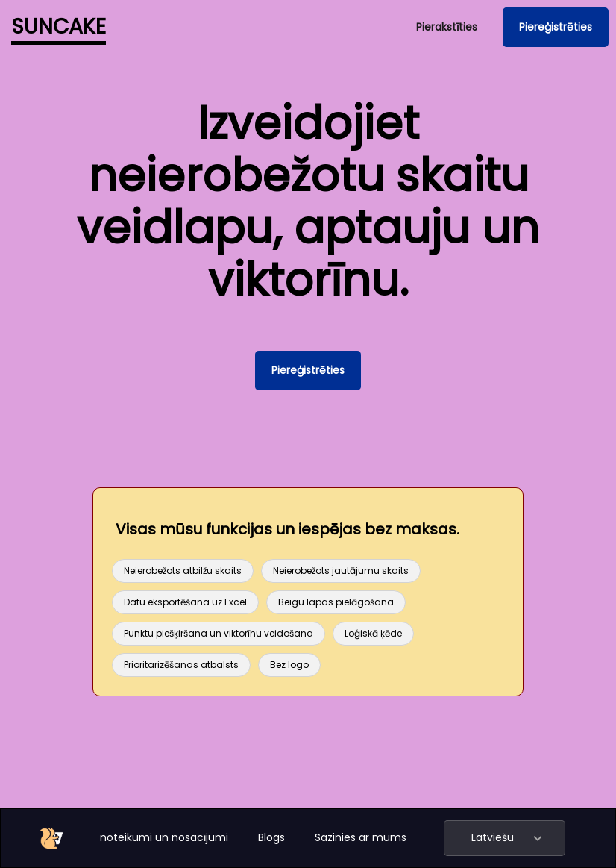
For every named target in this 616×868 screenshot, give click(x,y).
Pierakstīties (447, 27)
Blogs (271, 837)
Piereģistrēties (556, 27)
